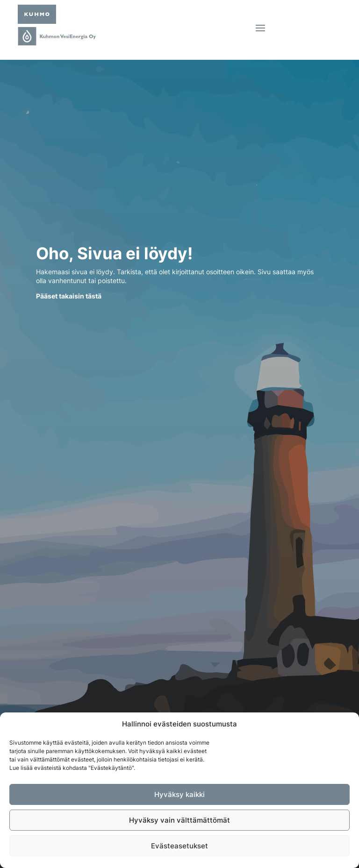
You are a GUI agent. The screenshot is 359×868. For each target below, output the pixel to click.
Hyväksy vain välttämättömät (179, 820)
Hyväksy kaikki (179, 794)
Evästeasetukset (179, 846)
